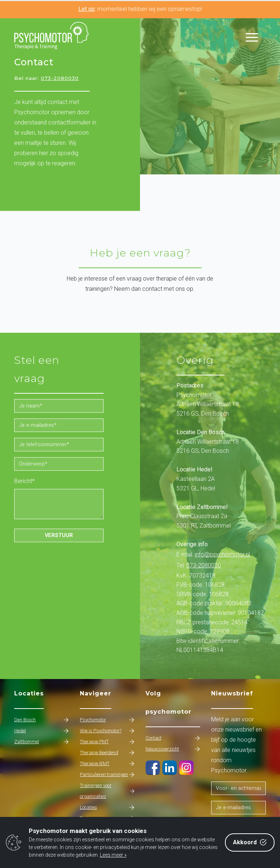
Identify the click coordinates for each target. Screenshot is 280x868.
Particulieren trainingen (107, 775)
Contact (173, 738)
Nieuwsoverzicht (173, 749)
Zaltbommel (42, 742)
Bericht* (24, 481)
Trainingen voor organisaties (107, 791)
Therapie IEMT (107, 764)
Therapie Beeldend (107, 753)
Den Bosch (42, 720)
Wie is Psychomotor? (107, 731)
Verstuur (59, 535)
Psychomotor (107, 720)
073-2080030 (60, 78)
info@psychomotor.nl (222, 554)
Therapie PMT (107, 742)
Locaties (107, 807)
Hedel (42, 731)
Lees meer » (113, 855)
